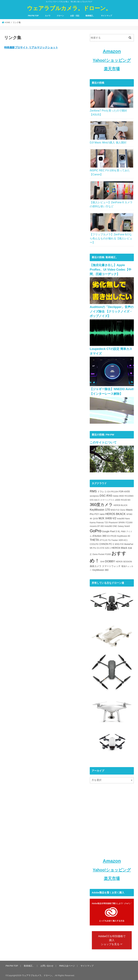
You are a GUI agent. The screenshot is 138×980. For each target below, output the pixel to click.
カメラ (48, 16)
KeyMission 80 (124, 535)
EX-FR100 (112, 535)
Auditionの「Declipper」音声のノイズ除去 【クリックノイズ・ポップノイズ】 (111, 311)
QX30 (95, 518)
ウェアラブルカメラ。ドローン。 (69, 8)
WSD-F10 (115, 509)
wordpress (94, 495)
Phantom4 (113, 522)
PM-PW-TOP (33, 16)
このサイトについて (103, 442)
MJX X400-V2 (107, 517)
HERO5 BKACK (115, 513)
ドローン (60, 16)
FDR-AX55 (124, 491)
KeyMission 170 (100, 509)
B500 (122, 495)
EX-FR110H (113, 491)
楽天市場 (112, 69)
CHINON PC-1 (107, 543)
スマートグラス (107, 499)
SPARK (122, 522)
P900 (123, 531)
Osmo (123, 509)
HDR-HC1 (123, 539)
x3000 (118, 499)
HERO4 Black (119, 547)
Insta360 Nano (123, 518)
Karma (93, 522)
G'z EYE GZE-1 (104, 547)
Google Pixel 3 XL (111, 531)
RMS (93, 490)
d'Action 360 (99, 535)
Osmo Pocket (98, 553)
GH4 (102, 561)
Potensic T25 (102, 522)
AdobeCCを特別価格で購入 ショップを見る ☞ (112, 940)
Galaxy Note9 (124, 525)
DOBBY (110, 560)
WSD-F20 (119, 543)
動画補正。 (90, 16)
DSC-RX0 (106, 495)
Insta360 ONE (111, 525)
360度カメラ (101, 504)
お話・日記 (75, 16)
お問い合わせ (47, 965)
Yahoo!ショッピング (112, 60)
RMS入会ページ (67, 965)
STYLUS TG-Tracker (109, 539)
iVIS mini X (95, 499)
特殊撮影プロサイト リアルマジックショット (31, 47)
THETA (94, 539)
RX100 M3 (126, 499)
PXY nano (100, 513)
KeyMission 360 (100, 569)
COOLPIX (94, 543)
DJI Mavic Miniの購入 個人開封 (108, 143)
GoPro (96, 530)
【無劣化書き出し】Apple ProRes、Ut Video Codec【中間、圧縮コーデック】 (110, 270)
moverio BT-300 (97, 525)
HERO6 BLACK (121, 504)
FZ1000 (129, 522)
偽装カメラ (96, 565)
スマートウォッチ (111, 565)
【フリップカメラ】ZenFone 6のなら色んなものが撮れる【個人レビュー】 (111, 238)
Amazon (112, 51)
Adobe (116, 495)
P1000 (108, 553)
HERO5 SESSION (124, 561)
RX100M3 (129, 495)
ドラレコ (102, 491)
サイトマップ (106, 16)
